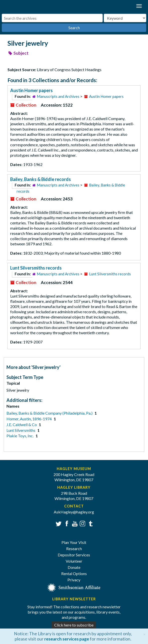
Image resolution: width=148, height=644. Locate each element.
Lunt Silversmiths (21, 430)
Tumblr (90, 523)
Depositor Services (74, 555)
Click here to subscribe (74, 625)
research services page (67, 639)
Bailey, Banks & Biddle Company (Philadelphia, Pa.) (50, 413)
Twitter (58, 523)
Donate (74, 567)
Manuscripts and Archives (58, 96)
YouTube (74, 523)
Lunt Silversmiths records (36, 268)
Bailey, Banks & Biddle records (41, 179)
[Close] (144, 634)
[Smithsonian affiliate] (74, 587)
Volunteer (74, 561)
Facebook (66, 523)
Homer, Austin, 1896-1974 (29, 419)
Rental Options (74, 573)
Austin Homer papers (31, 90)
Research (74, 549)
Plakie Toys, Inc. (20, 436)
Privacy (74, 580)
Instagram (82, 523)
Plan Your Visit (74, 542)
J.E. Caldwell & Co (22, 424)
